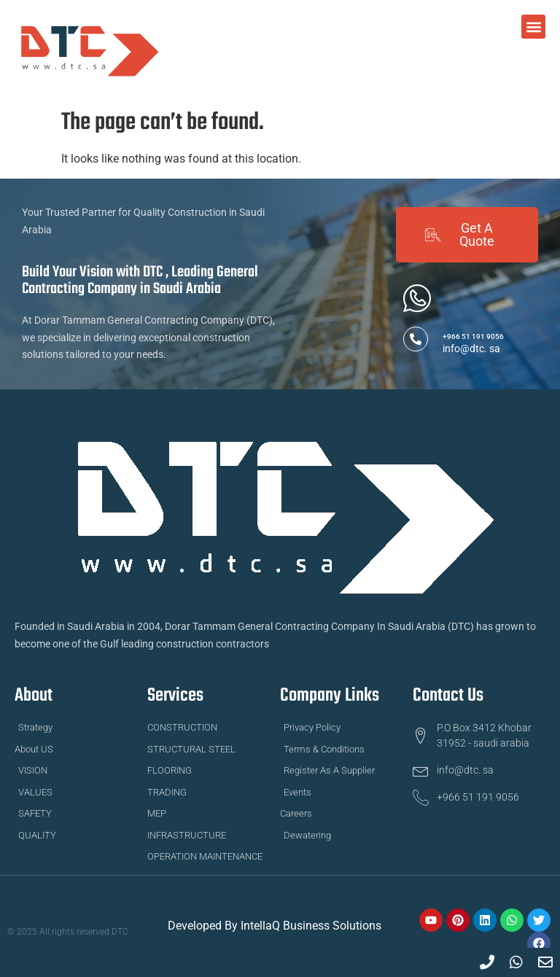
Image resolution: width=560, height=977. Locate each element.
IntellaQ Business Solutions (311, 926)
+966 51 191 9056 (473, 336)
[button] (533, 27)
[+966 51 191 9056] (416, 339)
